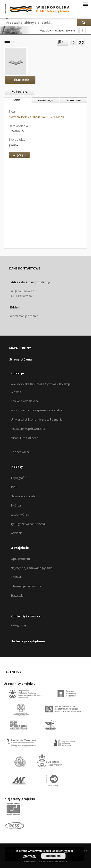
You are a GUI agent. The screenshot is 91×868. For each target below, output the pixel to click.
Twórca (16, 505)
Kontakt (16, 577)
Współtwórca (20, 515)
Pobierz (18, 92)
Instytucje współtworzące (28, 429)
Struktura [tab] (74, 100)
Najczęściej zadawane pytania (32, 568)
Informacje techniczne (26, 586)
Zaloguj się (18, 625)
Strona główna (21, 359)
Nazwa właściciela (23, 496)
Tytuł (14, 487)
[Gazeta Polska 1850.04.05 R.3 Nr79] (16, 61)
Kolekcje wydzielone (25, 401)
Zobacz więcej (21, 452)
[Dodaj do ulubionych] (73, 42)
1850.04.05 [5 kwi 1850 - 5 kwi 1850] (16, 131)
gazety (13, 145)
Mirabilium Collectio (25, 438)
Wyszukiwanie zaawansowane (57, 31)
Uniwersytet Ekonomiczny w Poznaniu (37, 419)
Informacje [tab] (45, 100)
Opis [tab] (17, 100)
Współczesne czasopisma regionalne (37, 410)
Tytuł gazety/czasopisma (28, 524)
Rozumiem (53, 856)
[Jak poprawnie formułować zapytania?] (83, 31)
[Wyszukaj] (84, 23)
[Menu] (85, 4)
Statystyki (17, 595)
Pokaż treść (20, 80)
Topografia (19, 478)
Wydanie (17, 533)
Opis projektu (20, 559)
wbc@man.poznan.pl (25, 316)
